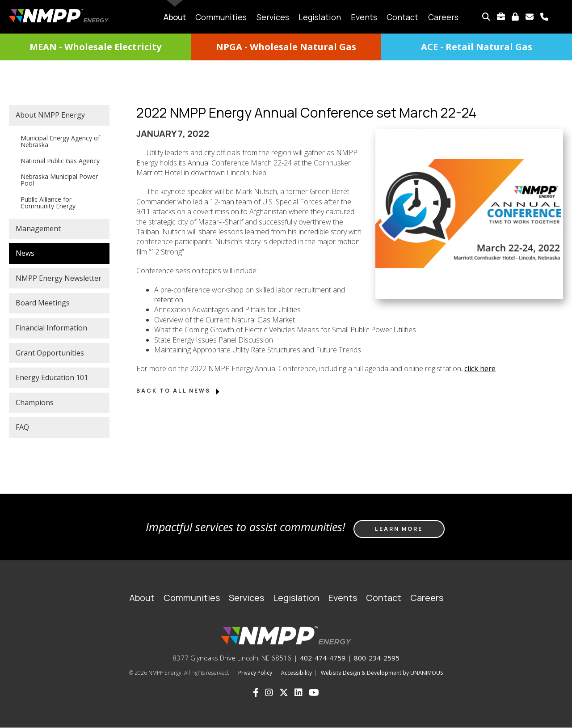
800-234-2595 (377, 658)
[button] (463, 309)
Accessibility (297, 673)
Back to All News (179, 391)
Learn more (399, 529)
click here (480, 368)
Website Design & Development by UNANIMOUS (382, 673)
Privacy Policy (255, 673)
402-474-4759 (323, 658)
